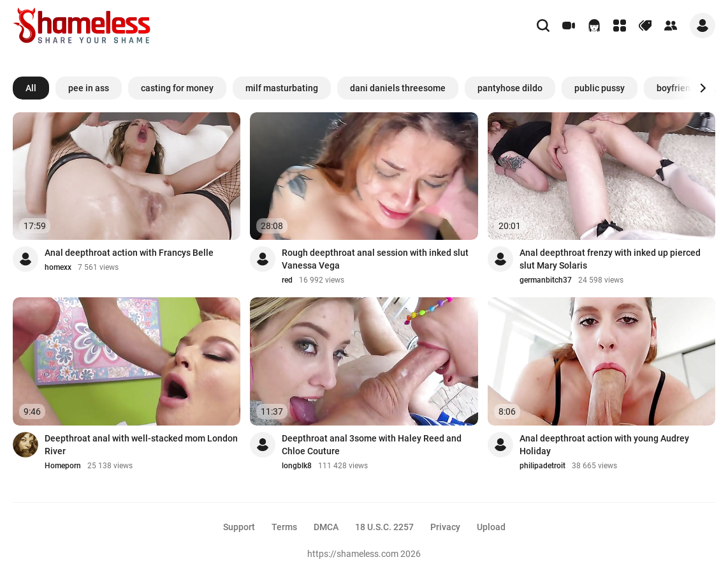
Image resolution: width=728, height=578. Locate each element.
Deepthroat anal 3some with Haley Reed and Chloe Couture (372, 445)
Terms (284, 527)
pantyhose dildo (510, 88)
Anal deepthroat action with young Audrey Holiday (604, 445)
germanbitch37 (546, 280)
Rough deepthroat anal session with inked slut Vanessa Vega (375, 259)
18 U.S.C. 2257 (384, 527)
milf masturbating (282, 88)
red (287, 280)
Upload (491, 527)
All (31, 88)
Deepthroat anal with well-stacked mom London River (141, 445)
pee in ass (89, 88)
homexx (58, 267)
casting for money (177, 88)
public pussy (600, 88)
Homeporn (63, 466)
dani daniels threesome (398, 88)
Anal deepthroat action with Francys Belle (129, 253)
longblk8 (297, 466)
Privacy (445, 527)
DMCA (326, 527)
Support (239, 527)
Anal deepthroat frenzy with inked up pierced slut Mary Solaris (610, 259)
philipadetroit (542, 466)
